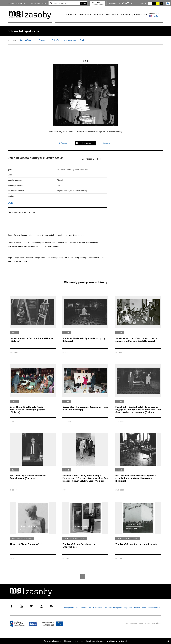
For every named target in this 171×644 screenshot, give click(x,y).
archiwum (84, 15)
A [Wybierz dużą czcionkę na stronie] (127, 3)
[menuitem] (72, 15)
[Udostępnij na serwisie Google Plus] (94, 159)
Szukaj (83, 3)
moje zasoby (141, 15)
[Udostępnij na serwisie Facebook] (100, 159)
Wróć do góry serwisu (151, 608)
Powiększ (87, 143)
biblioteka (111, 15)
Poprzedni (63, 143)
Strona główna (26, 40)
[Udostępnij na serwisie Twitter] (98, 159)
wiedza (97, 15)
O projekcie (98, 608)
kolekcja (70, 15)
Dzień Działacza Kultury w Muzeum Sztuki (68, 40)
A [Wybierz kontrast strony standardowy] (150, 4)
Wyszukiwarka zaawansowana (98, 3)
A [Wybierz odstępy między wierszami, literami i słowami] (132, 3)
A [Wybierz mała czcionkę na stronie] (120, 3)
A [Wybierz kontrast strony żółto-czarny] (158, 4)
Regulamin (128, 608)
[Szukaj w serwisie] (64, 3)
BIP (90, 608)
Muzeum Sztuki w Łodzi (16, 3)
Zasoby (42, 40)
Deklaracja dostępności (113, 608)
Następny (108, 143)
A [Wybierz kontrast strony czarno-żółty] (162, 4)
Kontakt (137, 608)
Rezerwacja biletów (38, 3)
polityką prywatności (117, 641)
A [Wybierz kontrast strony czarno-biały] (154, 4)
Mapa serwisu (82, 608)
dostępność (127, 15)
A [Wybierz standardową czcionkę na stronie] (123, 3)
